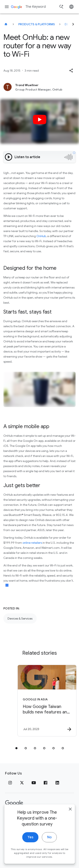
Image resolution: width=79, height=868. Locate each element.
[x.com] (22, 783)
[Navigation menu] (7, 7)
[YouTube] (34, 783)
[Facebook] (46, 783)
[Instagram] (10, 783)
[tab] (16, 748)
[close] (70, 815)
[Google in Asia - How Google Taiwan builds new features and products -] (47, 701)
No (49, 843)
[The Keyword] (6, 24)
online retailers (32, 543)
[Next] (73, 24)
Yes (30, 843)
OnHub (41, 236)
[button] (71, 71)
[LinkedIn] (57, 783)
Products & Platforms (37, 24)
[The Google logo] (14, 803)
